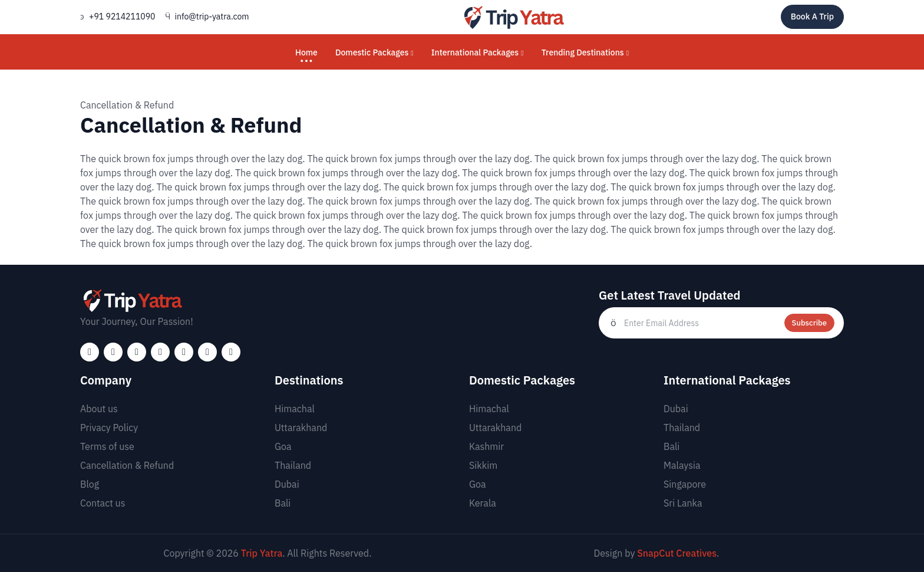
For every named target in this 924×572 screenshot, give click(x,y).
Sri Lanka (683, 503)
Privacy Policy (109, 428)
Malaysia (682, 465)
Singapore (685, 484)
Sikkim (483, 465)
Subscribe (809, 323)
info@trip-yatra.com (212, 17)
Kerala (483, 503)
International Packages (478, 52)
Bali (283, 503)
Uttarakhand (301, 428)
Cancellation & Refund (127, 465)
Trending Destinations (585, 52)
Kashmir (486, 446)
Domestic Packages (374, 52)
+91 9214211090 (122, 17)
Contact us (103, 503)
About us (99, 409)
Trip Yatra (262, 553)
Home (306, 52)
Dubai (287, 484)
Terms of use (107, 446)
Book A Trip (812, 17)
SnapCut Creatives (677, 553)
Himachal (295, 409)
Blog (90, 484)
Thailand (293, 465)
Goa (283, 446)
